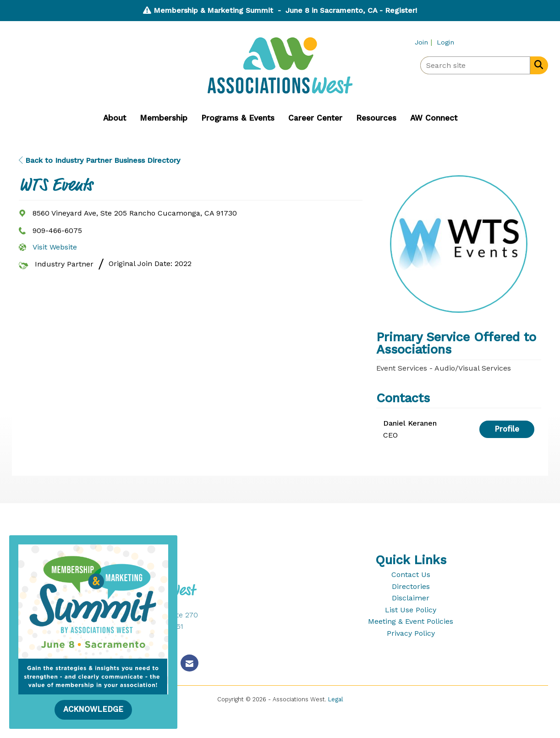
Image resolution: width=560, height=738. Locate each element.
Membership (164, 118)
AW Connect (434, 118)
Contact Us (411, 574)
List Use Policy (411, 610)
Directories (411, 586)
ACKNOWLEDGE (93, 709)
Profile (507, 429)
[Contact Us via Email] (189, 663)
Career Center (315, 118)
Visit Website (55, 247)
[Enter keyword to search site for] (475, 65)
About (115, 118)
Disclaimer (411, 598)
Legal (336, 699)
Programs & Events (238, 118)
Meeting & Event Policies (411, 621)
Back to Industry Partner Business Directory (99, 160)
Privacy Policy (411, 633)
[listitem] (425, 42)
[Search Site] (537, 65)
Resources (376, 118)
